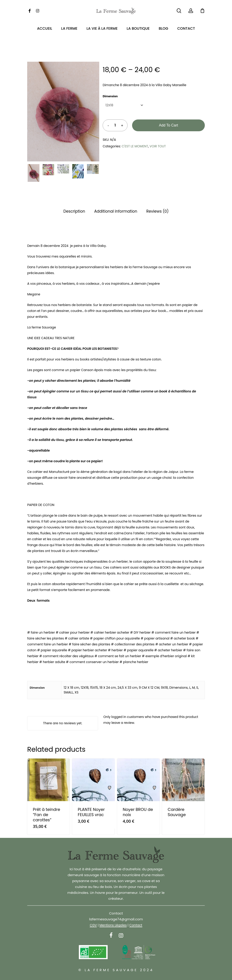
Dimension (110, 96)
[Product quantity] (115, 125)
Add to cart (169, 125)
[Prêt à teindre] (48, 780)
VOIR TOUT (158, 146)
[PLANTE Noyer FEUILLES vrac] (93, 780)
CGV (93, 925)
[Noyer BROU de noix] (138, 780)
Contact (136, 925)
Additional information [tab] (116, 211)
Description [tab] (74, 211)
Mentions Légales (113, 925)
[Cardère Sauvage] (183, 780)
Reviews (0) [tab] (158, 211)
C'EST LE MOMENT (135, 146)
